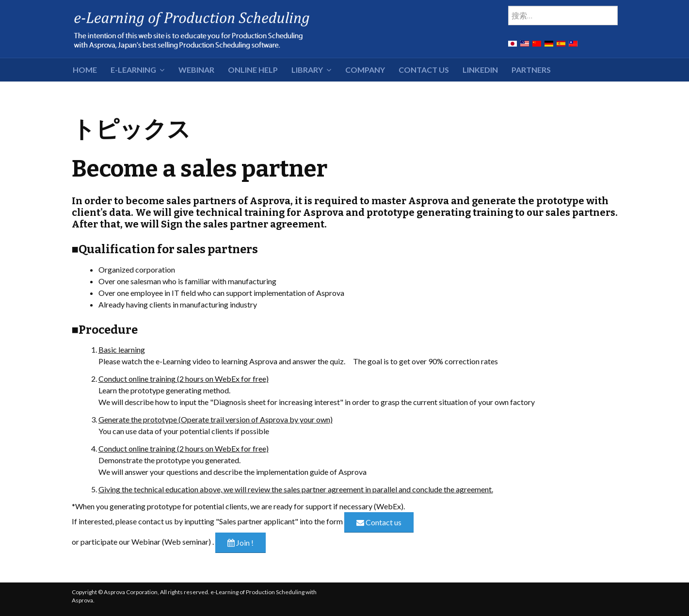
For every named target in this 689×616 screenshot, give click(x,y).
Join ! (240, 543)
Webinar (196, 70)
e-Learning (133, 70)
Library (307, 70)
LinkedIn (480, 70)
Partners (531, 70)
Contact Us (424, 70)
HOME (85, 70)
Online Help (253, 70)
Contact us (379, 522)
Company (365, 70)
